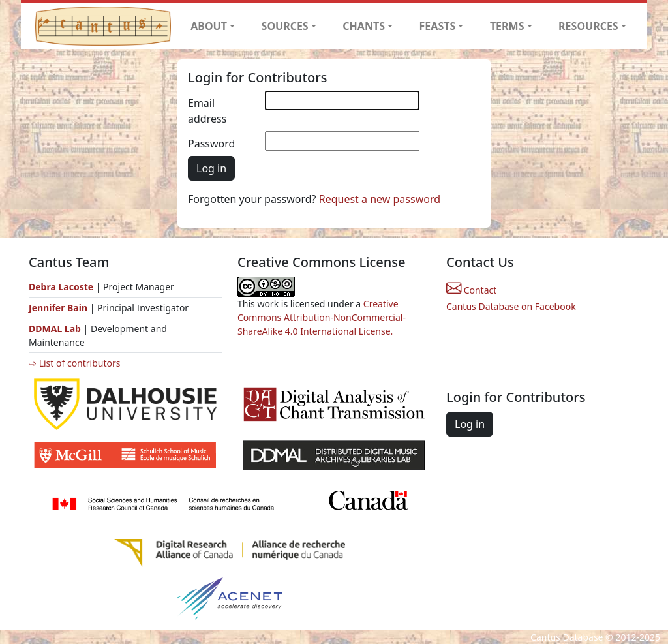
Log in (211, 168)
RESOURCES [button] (588, 26)
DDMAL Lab (55, 329)
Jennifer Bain (59, 308)
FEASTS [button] (438, 26)
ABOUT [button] (209, 26)
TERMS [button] (507, 26)
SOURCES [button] (285, 26)
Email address (207, 111)
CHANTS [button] (364, 26)
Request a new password (380, 199)
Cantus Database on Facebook (511, 306)
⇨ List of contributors (74, 363)
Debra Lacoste (61, 287)
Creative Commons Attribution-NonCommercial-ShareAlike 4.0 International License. (322, 317)
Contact (471, 290)
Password (211, 144)
